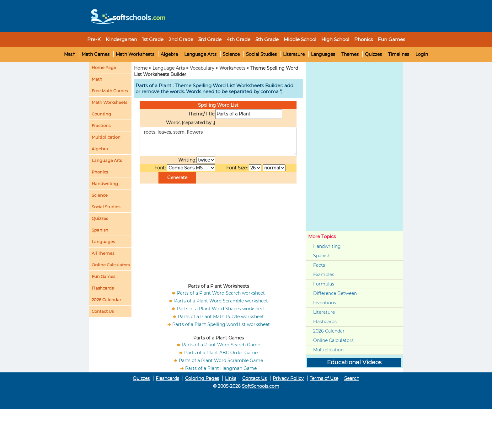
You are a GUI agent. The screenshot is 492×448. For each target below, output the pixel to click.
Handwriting (105, 184)
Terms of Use (324, 378)
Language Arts (200, 54)
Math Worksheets (135, 54)
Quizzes (373, 54)
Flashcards (325, 322)
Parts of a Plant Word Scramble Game (221, 360)
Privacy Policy (288, 378)
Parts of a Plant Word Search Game (221, 345)
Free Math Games (110, 91)
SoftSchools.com (261, 386)
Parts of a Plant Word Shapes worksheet (221, 309)
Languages (323, 54)
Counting (101, 114)
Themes (350, 54)
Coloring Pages (202, 378)
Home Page (104, 67)
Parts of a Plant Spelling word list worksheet (221, 324)
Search (352, 378)
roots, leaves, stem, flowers (218, 141)
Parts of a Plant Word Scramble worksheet (221, 301)
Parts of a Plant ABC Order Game (221, 353)
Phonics (100, 172)
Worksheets (232, 68)
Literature (294, 54)
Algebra (169, 54)
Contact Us (254, 378)
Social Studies (261, 54)
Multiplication (106, 137)
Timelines (399, 54)
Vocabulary (202, 68)
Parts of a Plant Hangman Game (221, 368)
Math (70, 54)
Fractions (101, 125)
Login (422, 54)
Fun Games (391, 39)
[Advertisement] (285, 14)
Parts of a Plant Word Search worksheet (221, 293)
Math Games (96, 54)
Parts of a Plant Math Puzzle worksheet (221, 317)
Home (141, 68)
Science (231, 54)
